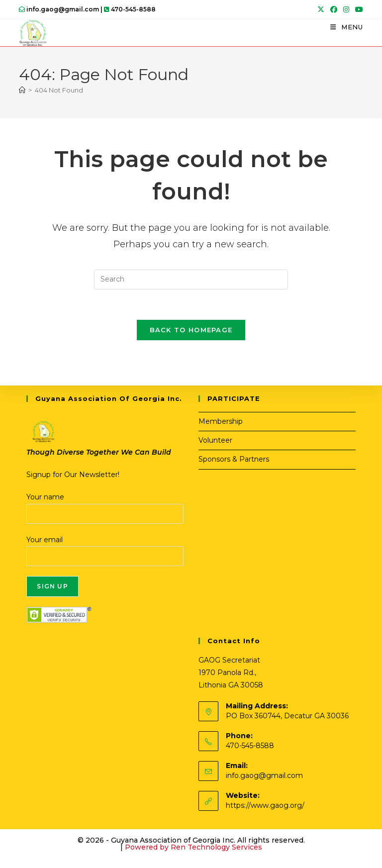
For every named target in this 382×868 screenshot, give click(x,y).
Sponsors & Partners (234, 459)
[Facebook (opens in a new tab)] (334, 9)
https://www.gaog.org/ (265, 805)
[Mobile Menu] (347, 27)
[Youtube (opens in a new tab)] (358, 9)
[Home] (22, 90)
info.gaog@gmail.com (264, 775)
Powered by (148, 847)
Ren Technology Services (216, 847)
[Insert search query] (191, 280)
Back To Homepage (191, 330)
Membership (221, 421)
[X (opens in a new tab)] (321, 9)
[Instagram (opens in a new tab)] (346, 9)
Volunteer (215, 440)
